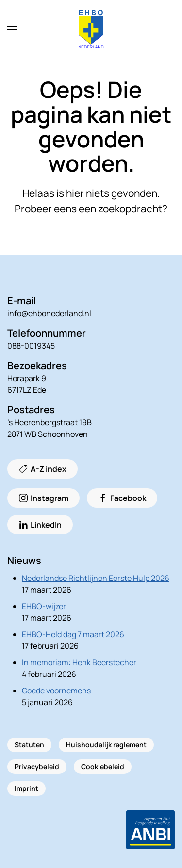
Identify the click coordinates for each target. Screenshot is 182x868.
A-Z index (42, 469)
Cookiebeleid (103, 766)
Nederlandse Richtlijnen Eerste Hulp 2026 (96, 578)
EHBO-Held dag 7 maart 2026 (73, 634)
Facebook (122, 498)
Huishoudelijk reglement (106, 745)
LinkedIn (40, 525)
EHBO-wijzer (44, 606)
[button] (12, 29)
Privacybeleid (37, 766)
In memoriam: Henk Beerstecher (79, 662)
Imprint (26, 788)
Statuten (29, 745)
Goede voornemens (56, 691)
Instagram (43, 498)
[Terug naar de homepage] (91, 29)
